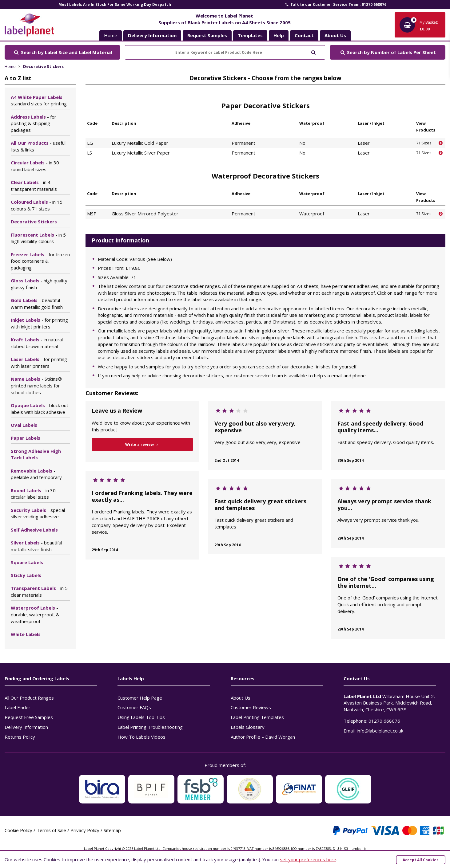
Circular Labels (35, 166)
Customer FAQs (134, 707)
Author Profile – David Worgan (263, 737)
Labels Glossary (248, 727)
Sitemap (112, 830)
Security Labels (38, 513)
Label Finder (18, 707)
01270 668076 (384, 721)
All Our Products (38, 146)
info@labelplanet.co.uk (380, 731)
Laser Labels (39, 363)
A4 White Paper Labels (39, 100)
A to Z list (18, 78)
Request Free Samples (29, 717)
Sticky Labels (26, 575)
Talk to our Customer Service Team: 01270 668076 (335, 4)
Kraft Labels (37, 343)
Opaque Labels (40, 409)
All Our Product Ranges (29, 698)
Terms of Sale (51, 830)
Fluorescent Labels (38, 238)
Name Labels (36, 386)
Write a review (143, 444)
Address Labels (34, 124)
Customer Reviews (251, 707)
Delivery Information (26, 727)
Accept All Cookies (421, 860)
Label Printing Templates (257, 717)
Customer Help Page (140, 698)
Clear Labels (34, 186)
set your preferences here (308, 859)
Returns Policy (20, 737)
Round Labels (33, 494)
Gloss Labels (39, 284)
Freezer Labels (40, 261)
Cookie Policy (18, 830)
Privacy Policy (85, 830)
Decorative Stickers (43, 66)
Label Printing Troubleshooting (150, 727)
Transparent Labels (39, 591)
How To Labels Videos (141, 737)
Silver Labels (36, 546)
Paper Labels (26, 438)
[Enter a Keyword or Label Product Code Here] (225, 52)
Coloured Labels (37, 205)
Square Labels (27, 562)
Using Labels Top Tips (141, 717)
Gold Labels (37, 304)
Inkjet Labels (39, 323)
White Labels (26, 634)
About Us (241, 698)
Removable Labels (36, 474)
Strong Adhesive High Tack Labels (36, 454)
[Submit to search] (313, 52)
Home (111, 35)
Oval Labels (24, 425)
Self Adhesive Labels (34, 530)
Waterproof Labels (35, 615)
